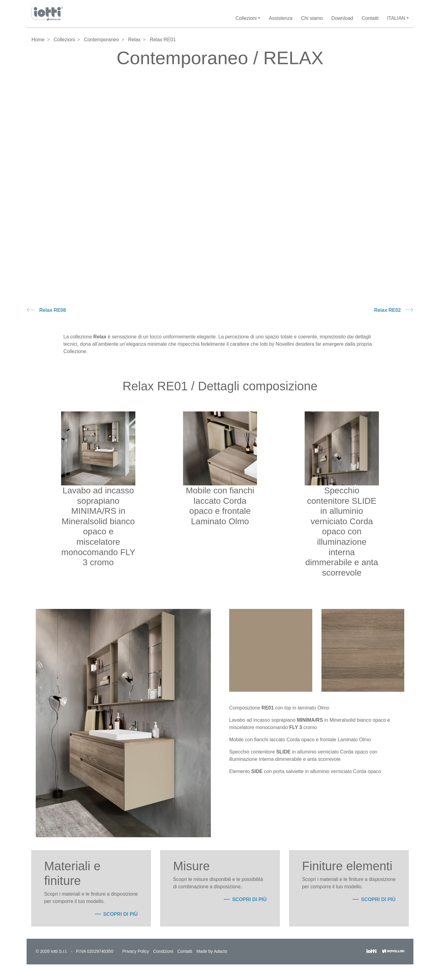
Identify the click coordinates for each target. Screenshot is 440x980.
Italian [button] (396, 18)
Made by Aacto (212, 951)
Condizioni (163, 951)
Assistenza (281, 18)
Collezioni (64, 40)
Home (38, 40)
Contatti (370, 18)
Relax (134, 40)
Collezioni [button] (246, 18)
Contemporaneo (102, 40)
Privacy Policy (136, 951)
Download (342, 18)
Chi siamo (312, 18)
